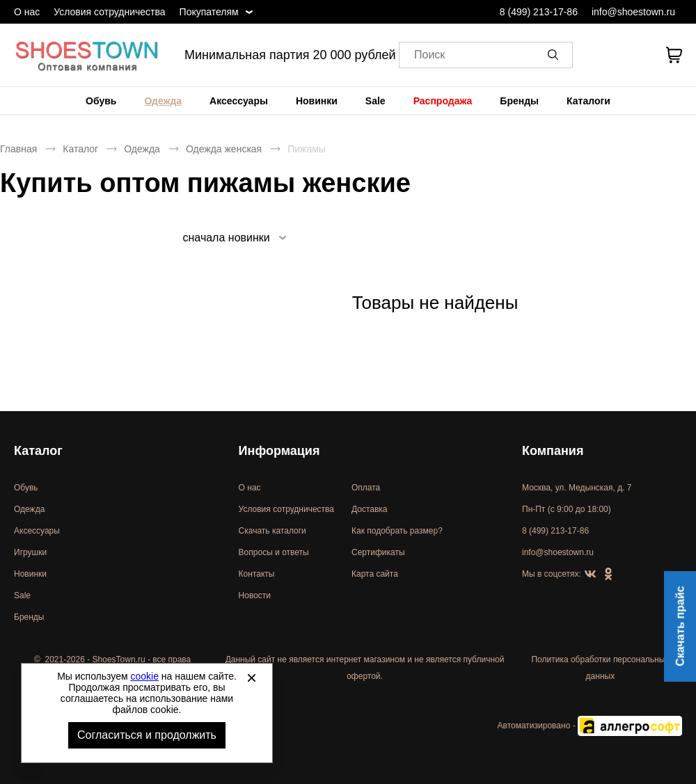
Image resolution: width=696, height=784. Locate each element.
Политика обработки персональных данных (600, 668)
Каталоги (588, 101)
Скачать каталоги (272, 531)
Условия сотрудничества (109, 12)
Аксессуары (239, 101)
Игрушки (30, 552)
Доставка (370, 509)
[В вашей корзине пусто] (674, 55)
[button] (555, 55)
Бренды (519, 101)
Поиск (429, 55)
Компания (553, 451)
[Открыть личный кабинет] (600, 55)
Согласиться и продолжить (147, 735)
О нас (27, 12)
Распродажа (443, 101)
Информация (279, 451)
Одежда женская (224, 149)
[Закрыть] (251, 678)
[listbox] (234, 238)
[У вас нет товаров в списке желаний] (636, 55)
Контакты (257, 574)
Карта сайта (375, 574)
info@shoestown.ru (633, 12)
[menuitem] (101, 101)
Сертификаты (378, 552)
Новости (255, 595)
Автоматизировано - (590, 726)
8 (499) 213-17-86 (539, 12)
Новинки (317, 101)
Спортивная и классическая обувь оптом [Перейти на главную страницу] (87, 55)
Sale (375, 101)
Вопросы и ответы (274, 552)
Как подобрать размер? (397, 531)
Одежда (163, 101)
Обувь (101, 101)
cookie (145, 676)
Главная (18, 149)
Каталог (80, 149)
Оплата (366, 488)
